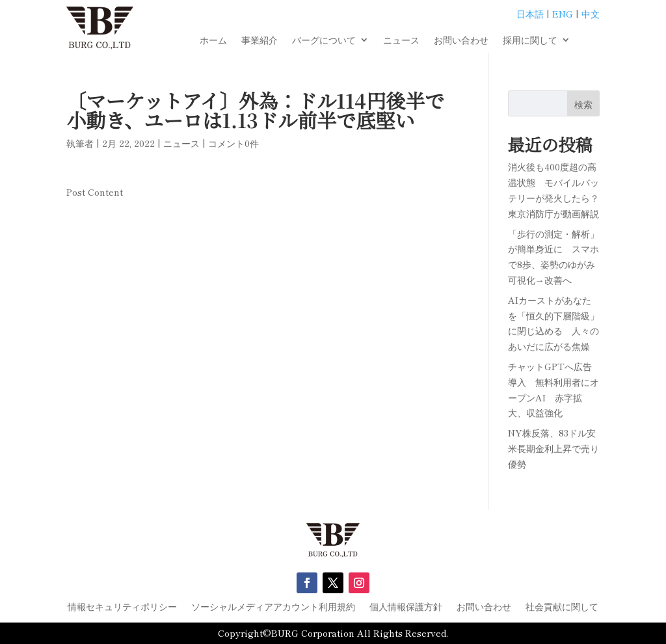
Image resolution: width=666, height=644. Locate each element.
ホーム (213, 41)
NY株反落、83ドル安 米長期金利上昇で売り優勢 (556, 448)
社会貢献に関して (562, 607)
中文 (591, 14)
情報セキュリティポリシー (122, 607)
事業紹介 (260, 41)
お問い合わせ (461, 41)
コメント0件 (233, 143)
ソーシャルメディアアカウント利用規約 (273, 607)
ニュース (401, 41)
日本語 (530, 14)
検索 (583, 104)
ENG (563, 14)
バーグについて (324, 41)
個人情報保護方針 (406, 607)
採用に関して (530, 41)
